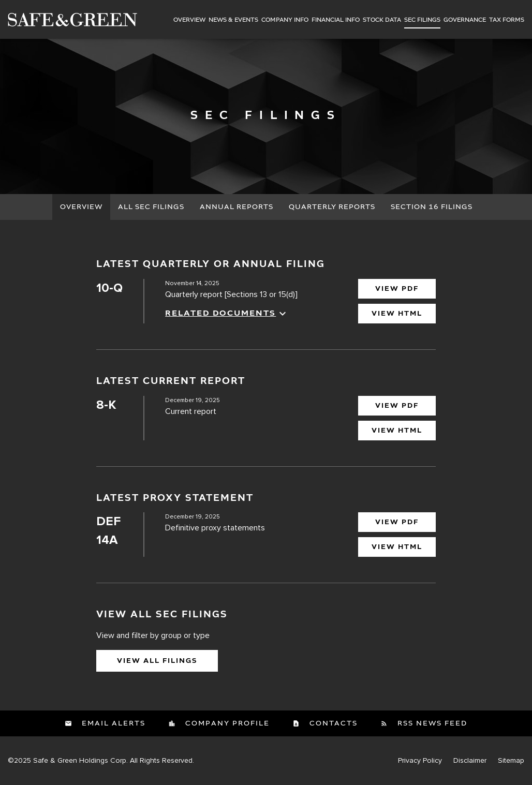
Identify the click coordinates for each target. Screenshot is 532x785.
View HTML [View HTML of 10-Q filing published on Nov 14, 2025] (397, 314)
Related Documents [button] (227, 314)
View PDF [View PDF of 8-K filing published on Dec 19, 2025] (397, 406)
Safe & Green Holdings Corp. (80, 760)
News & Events (233, 20)
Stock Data (382, 20)
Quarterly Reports (332, 207)
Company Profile (226, 723)
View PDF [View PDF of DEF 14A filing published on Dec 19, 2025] (397, 522)
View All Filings (157, 661)
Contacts (332, 723)
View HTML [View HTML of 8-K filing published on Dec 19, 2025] (397, 431)
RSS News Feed (431, 723)
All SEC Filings (151, 207)
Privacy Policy (420, 761)
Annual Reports (237, 207)
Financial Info (336, 20)
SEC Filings (422, 20)
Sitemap (511, 761)
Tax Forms (507, 20)
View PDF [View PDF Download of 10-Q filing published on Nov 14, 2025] (397, 289)
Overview (189, 20)
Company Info (285, 20)
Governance (465, 20)
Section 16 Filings (432, 207)
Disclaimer (470, 761)
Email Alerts (112, 723)
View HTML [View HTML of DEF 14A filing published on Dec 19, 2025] (397, 547)
